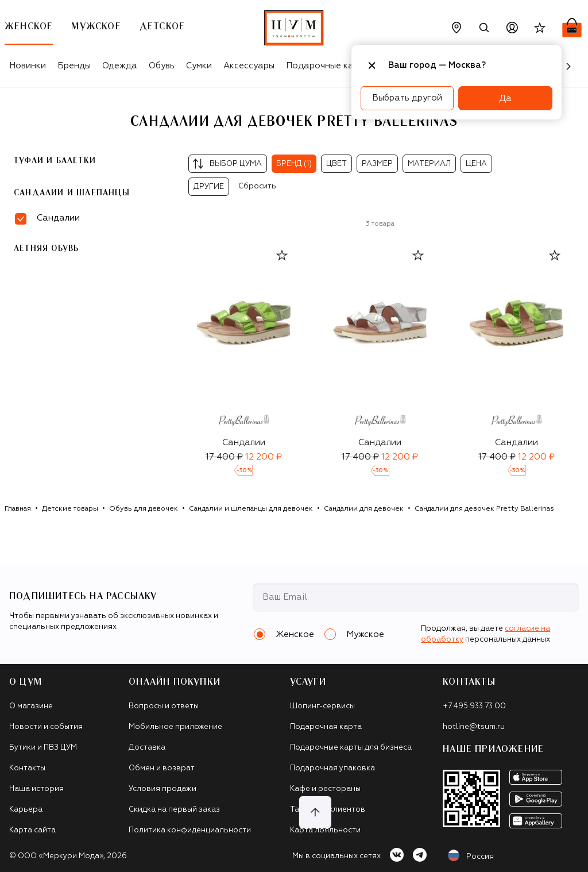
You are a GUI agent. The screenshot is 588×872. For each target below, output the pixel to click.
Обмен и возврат (162, 768)
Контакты (27, 768)
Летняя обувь (46, 249)
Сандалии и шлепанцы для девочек (251, 509)
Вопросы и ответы (164, 706)
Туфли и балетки (55, 161)
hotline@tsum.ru (474, 727)
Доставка (147, 748)
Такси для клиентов (328, 810)
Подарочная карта (326, 727)
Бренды (74, 66)
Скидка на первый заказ (174, 810)
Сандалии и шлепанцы (72, 193)
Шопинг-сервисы (322, 706)
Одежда (120, 66)
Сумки (199, 66)
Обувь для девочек (144, 509)
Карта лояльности (325, 830)
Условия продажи (163, 789)
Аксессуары (249, 66)
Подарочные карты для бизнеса (351, 748)
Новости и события (46, 727)
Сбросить (257, 186)
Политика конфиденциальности (190, 830)
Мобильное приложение (175, 727)
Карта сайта (32, 830)
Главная (18, 509)
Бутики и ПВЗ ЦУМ (43, 748)
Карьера (26, 810)
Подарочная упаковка (332, 768)
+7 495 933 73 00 (474, 706)
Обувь (162, 66)
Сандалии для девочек (364, 509)
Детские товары (70, 509)
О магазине (31, 706)
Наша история (36, 789)
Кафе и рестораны (325, 789)
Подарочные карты (328, 66)
